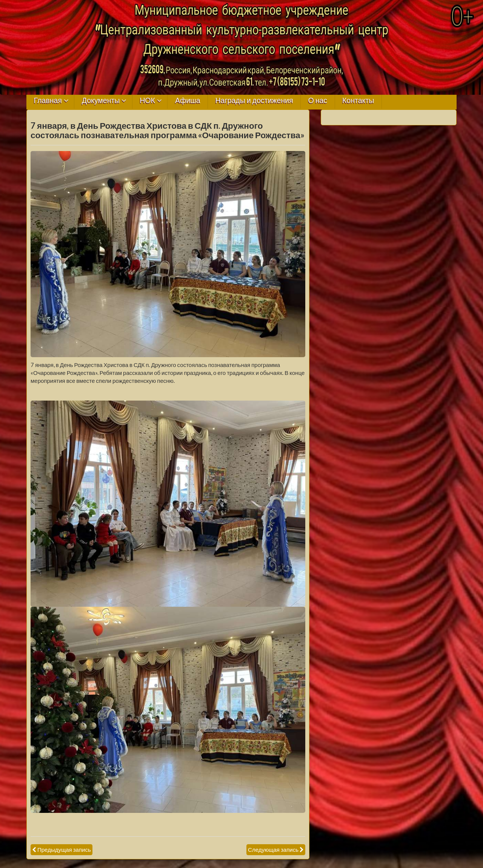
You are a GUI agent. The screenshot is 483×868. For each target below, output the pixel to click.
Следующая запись (273, 849)
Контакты (358, 101)
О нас (318, 101)
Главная (48, 101)
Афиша (188, 101)
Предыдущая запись (64, 849)
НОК (147, 101)
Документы (101, 101)
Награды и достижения (254, 101)
